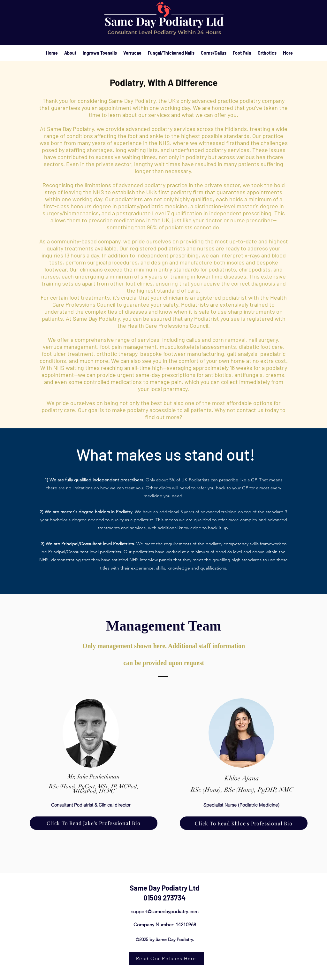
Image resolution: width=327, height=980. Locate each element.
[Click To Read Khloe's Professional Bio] (244, 823)
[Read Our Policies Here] (167, 958)
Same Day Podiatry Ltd (164, 888)
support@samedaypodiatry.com (165, 911)
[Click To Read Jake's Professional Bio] (94, 823)
